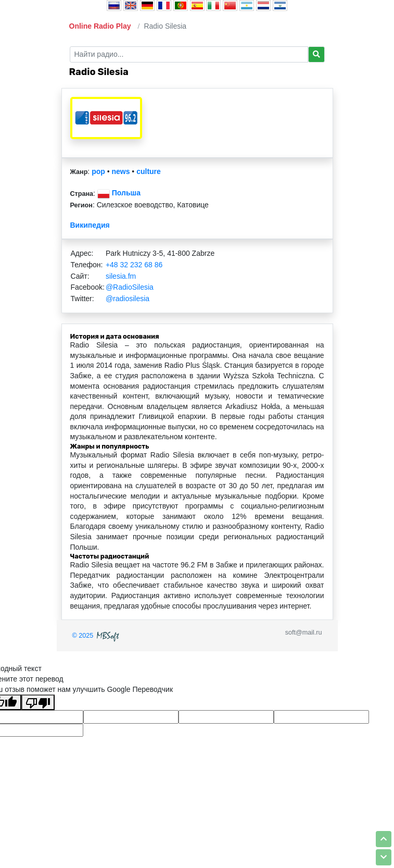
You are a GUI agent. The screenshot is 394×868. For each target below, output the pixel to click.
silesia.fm (121, 276)
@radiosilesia (128, 299)
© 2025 (97, 636)
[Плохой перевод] (38, 702)
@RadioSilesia (130, 287)
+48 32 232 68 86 (134, 265)
